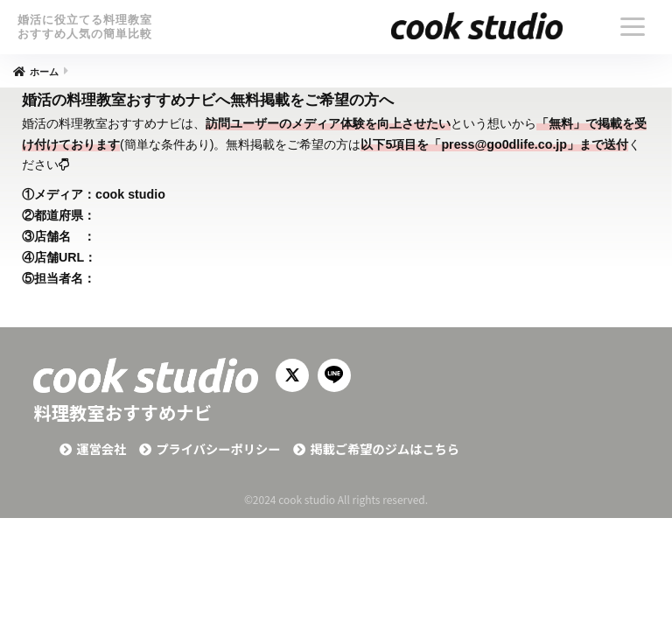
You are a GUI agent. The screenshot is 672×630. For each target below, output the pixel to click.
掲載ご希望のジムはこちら (385, 448)
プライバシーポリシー (218, 448)
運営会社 (101, 448)
